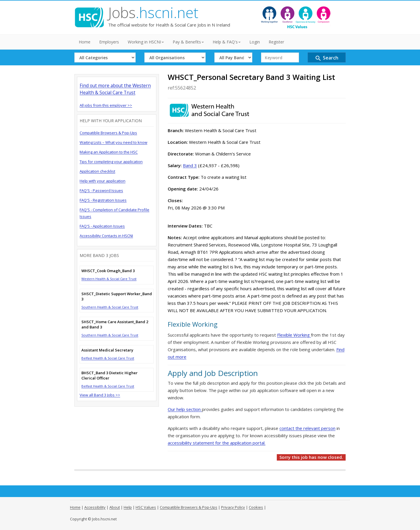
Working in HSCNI (146, 42)
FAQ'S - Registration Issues (103, 200)
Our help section (185, 409)
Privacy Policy (233, 507)
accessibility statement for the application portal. (217, 443)
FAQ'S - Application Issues (102, 226)
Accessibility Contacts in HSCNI (106, 236)
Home (85, 42)
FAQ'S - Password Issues (101, 190)
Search (327, 58)
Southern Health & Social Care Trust (110, 307)
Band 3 (190, 165)
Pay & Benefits (188, 42)
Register (276, 42)
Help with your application (103, 181)
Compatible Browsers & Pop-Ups (108, 133)
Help (128, 507)
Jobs (153, 13)
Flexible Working (294, 335)
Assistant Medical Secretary (107, 350)
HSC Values (146, 507)
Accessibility (95, 507)
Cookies (256, 507)
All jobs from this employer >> (106, 105)
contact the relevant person (307, 428)
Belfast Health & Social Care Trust (108, 358)
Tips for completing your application (111, 162)
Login (255, 42)
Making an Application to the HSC (109, 152)
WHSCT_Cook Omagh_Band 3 (108, 271)
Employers (109, 42)
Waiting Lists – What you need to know (113, 142)
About (115, 507)
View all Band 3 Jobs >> (100, 395)
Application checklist (97, 171)
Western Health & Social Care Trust (109, 279)
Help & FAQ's (227, 42)
